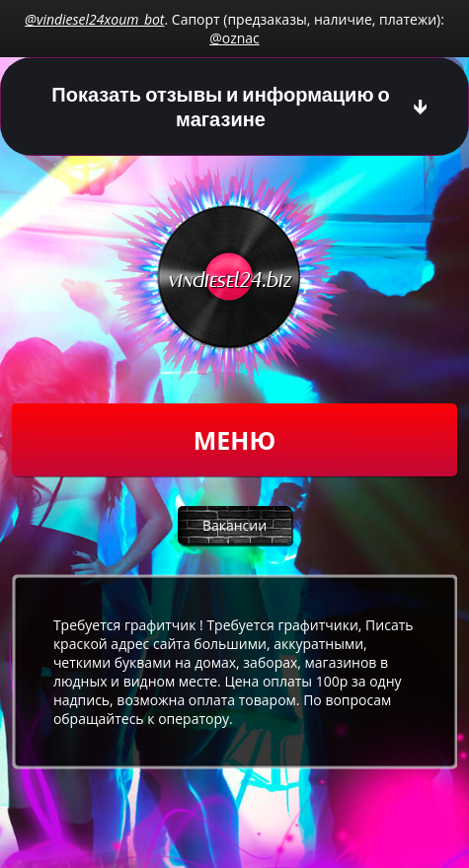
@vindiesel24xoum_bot (94, 19)
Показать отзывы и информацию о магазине (220, 107)
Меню (234, 440)
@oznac (234, 38)
